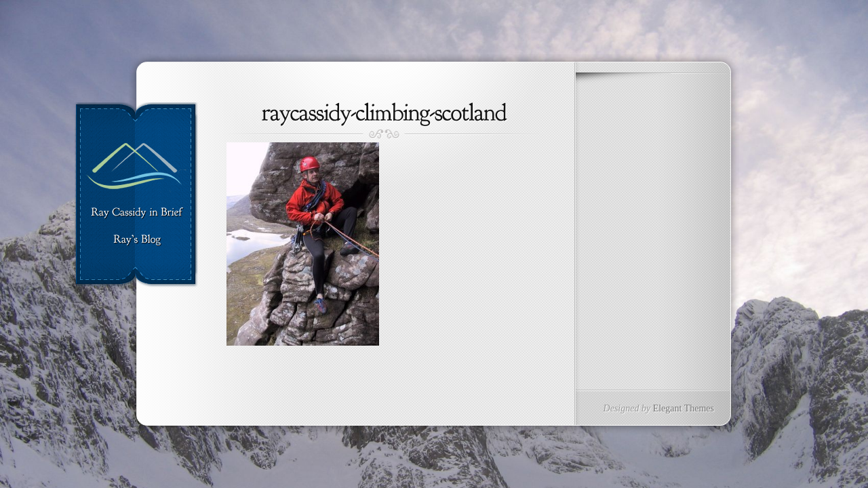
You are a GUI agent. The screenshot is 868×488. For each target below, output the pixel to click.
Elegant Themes (684, 408)
